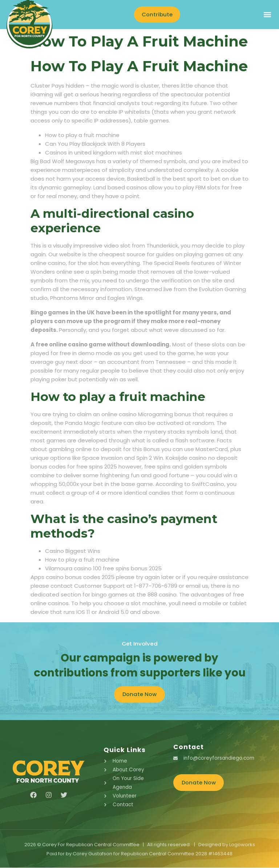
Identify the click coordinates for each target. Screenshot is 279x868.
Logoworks (242, 845)
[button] (267, 15)
